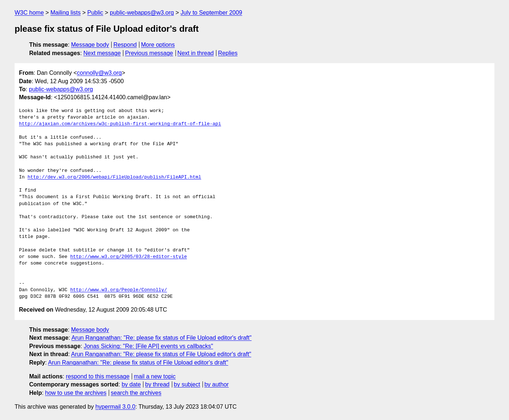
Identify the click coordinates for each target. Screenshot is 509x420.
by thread (157, 384)
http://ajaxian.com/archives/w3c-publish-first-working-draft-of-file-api (120, 124)
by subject (187, 384)
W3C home (29, 13)
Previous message (149, 53)
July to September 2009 (211, 13)
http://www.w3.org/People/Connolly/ (118, 290)
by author (217, 384)
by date (131, 384)
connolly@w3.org (99, 73)
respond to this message (97, 376)
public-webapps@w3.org (142, 13)
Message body (90, 45)
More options (158, 45)
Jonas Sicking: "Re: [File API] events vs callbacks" (148, 346)
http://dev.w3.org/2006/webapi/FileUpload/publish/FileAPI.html (114, 177)
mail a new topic (155, 376)
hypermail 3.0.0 (115, 407)
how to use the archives (76, 393)
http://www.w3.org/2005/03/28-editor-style (128, 257)
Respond (125, 45)
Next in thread (196, 53)
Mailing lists (65, 13)
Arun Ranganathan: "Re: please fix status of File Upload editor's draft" (162, 338)
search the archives (136, 393)
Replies (228, 53)
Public (95, 13)
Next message (102, 53)
